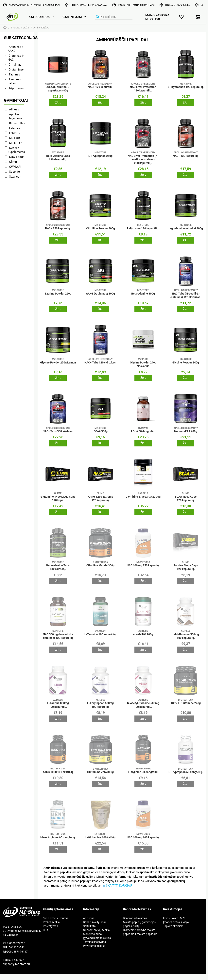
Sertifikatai (90, 926)
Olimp (13, 162)
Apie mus (89, 918)
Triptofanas (16, 88)
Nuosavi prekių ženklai (97, 930)
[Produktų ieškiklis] (114, 17)
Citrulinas (15, 64)
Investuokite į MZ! (174, 918)
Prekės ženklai (52, 922)
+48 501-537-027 (14, 960)
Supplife (14, 172)
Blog (204, 5)
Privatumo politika (94, 946)
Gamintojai (72, 17)
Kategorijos (39, 17)
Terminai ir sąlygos (94, 942)
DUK (46, 930)
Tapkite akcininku (174, 926)
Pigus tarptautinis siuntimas (136, 5)
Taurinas (14, 74)
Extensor (15, 128)
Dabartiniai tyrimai (94, 922)
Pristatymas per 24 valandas (89, 5)
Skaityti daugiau (119, 885)
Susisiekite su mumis (56, 918)
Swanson (15, 177)
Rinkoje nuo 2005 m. (178, 5)
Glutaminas (16, 69)
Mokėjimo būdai (93, 934)
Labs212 (15, 133)
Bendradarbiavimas (135, 918)
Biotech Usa (17, 123)
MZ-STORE (16, 143)
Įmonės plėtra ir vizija (176, 922)
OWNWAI (15, 167)
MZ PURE (15, 138)
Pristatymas (50, 926)
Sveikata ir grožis (20, 28)
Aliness (14, 109)
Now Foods (17, 157)
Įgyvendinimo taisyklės (97, 938)
